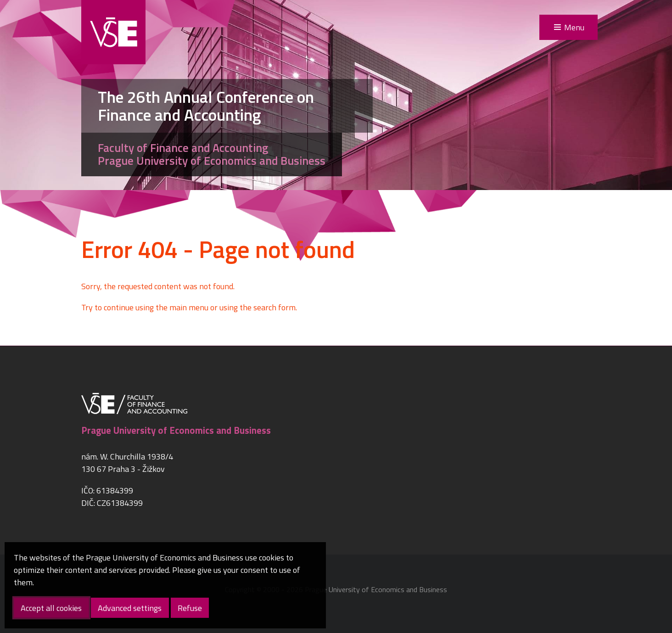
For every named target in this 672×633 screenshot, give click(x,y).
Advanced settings (130, 608)
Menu (574, 27)
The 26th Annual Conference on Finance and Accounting (206, 106)
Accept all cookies (51, 608)
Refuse (190, 608)
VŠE (113, 32)
